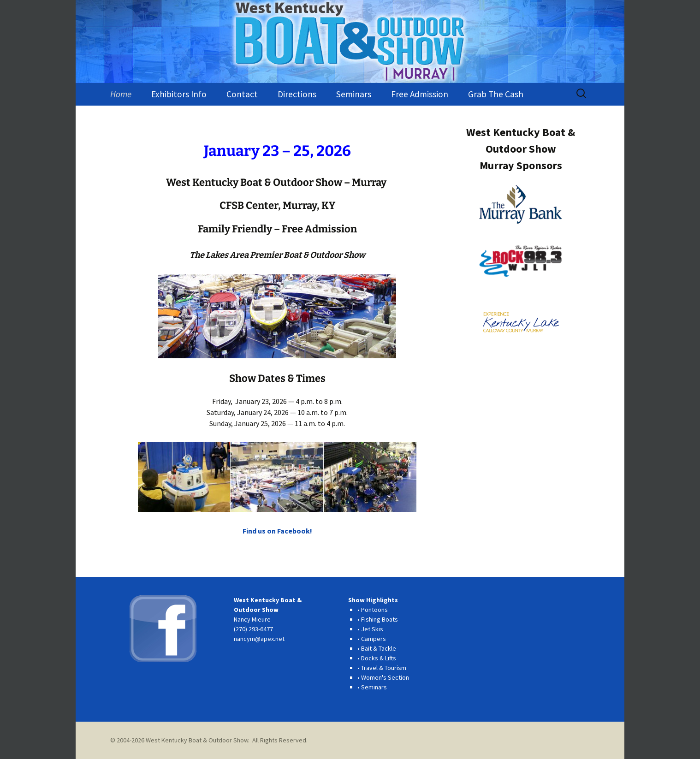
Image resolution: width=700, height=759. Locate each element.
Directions (297, 94)
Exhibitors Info (179, 94)
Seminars (354, 94)
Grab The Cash (496, 94)
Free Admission (420, 94)
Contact (242, 94)
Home (121, 94)
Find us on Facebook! (277, 531)
